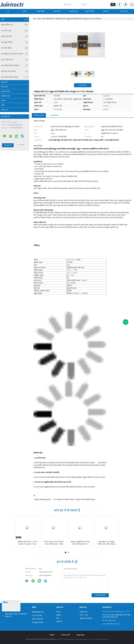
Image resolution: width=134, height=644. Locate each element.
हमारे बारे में (57, 11)
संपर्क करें (106, 11)
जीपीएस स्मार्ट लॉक (15, 36)
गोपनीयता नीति (65, 635)
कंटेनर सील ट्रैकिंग (15, 48)
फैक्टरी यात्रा (5, 87)
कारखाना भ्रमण (73, 11)
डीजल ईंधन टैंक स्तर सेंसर (15, 71)
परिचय (58, 612)
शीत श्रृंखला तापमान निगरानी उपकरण (15, 54)
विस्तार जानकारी (39, 115)
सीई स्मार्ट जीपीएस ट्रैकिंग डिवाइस (85, 500)
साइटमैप (52, 635)
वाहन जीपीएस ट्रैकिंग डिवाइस (15, 77)
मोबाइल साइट (80, 635)
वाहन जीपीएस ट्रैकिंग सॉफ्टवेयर (15, 66)
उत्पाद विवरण (54, 115)
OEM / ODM (84, 615)
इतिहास (59, 615)
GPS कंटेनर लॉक (15, 31)
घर (8, 11)
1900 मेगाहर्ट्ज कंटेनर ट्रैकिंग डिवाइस (63, 500)
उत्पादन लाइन (83, 612)
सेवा (58, 618)
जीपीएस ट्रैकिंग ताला (15, 25)
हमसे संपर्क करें (5, 96)
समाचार (3, 101)
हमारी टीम (59, 622)
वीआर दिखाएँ (41, 11)
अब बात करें (124, 11)
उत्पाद (15, 20)
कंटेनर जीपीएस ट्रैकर (15, 60)
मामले (3, 105)
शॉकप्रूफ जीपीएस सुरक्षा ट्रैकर (43, 500)
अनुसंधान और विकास (86, 618)
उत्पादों (24, 11)
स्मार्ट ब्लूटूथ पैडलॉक (15, 42)
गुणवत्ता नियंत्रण (90, 11)
